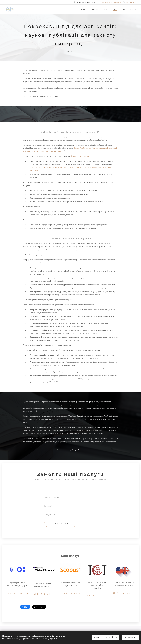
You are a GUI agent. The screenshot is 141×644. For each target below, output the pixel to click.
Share (25, 607)
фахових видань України (80, 156)
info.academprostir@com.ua (111, 2)
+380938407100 (131, 2)
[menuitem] (85, 9)
